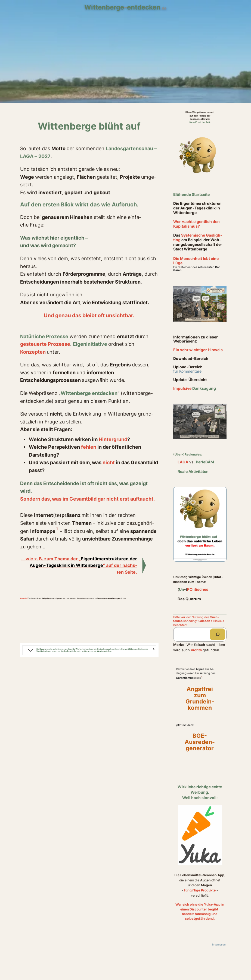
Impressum (219, 945)
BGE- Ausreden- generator (200, 742)
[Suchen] (218, 634)
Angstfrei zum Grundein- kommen (200, 699)
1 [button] (57, 529)
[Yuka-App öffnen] (200, 836)
